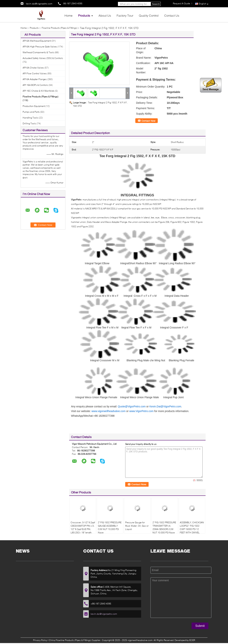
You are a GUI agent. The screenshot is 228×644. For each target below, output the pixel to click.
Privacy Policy (40, 640)
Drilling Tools (29, 123)
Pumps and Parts (31, 112)
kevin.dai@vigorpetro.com (39, 4)
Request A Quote (181, 3)
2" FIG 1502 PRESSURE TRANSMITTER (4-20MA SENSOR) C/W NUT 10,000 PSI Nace (164, 527)
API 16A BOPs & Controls (35, 85)
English (204, 4)
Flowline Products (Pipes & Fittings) (60, 28)
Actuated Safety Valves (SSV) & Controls (43, 58)
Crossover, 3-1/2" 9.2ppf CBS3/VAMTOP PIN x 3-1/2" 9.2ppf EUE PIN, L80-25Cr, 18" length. (83, 527)
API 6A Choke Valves (33, 68)
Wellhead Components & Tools (38, 52)
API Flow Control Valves (35, 73)
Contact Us (172, 15)
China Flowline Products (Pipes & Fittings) (70, 640)
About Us (105, 15)
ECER (192, 640)
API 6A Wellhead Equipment (37, 41)
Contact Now (148, 121)
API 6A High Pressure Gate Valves (40, 47)
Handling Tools (30, 118)
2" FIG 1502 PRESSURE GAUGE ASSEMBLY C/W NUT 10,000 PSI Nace (110, 527)
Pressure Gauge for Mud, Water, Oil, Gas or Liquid (137, 526)
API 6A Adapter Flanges (35, 79)
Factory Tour (125, 15)
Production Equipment (34, 106)
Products (84, 15)
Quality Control (149, 15)
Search (156, 4)
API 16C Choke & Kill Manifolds (38, 91)
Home (68, 15)
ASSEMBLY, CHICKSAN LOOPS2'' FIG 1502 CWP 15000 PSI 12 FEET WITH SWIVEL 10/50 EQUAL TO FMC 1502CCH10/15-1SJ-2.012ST (192, 532)
